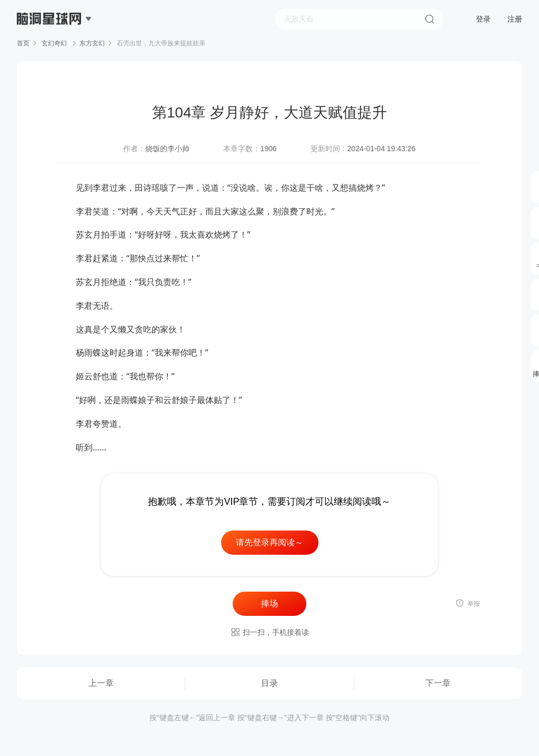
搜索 (430, 19)
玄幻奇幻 (54, 43)
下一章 (438, 683)
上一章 (101, 683)
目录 (269, 683)
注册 (515, 19)
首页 (23, 43)
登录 (483, 19)
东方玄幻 (92, 43)
